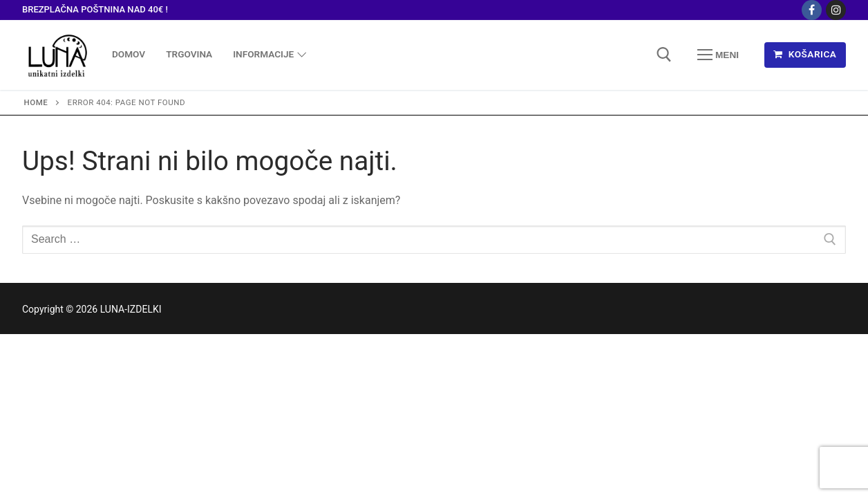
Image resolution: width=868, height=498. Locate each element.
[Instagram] (836, 10)
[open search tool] (664, 55)
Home (36, 102)
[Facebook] (812, 10)
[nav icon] (718, 55)
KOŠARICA (805, 54)
